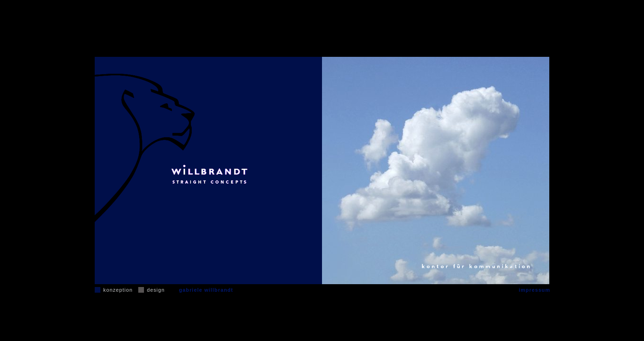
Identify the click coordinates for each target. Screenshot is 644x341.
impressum (535, 290)
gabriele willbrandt (206, 290)
